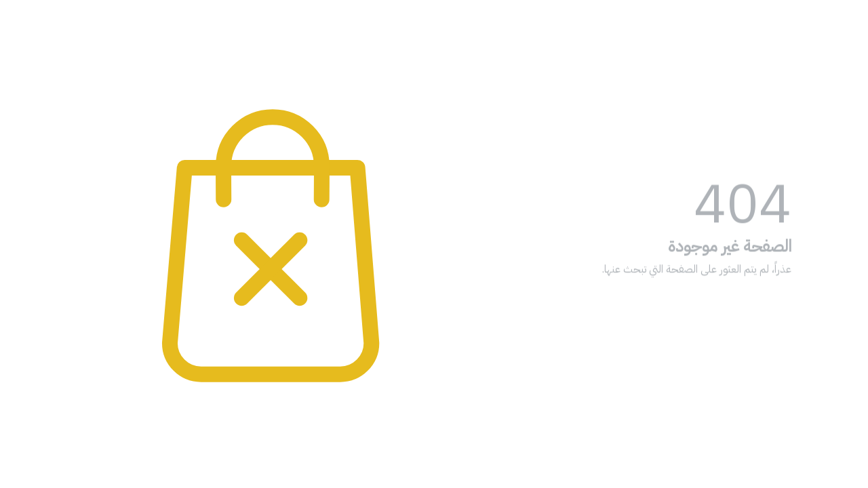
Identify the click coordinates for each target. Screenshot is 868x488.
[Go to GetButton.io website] (835, 474)
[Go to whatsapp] (835, 449)
